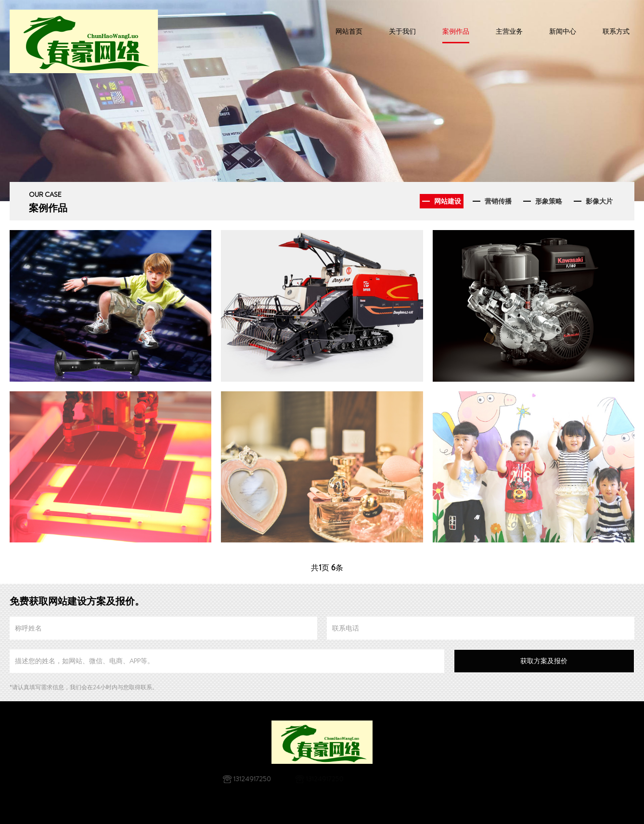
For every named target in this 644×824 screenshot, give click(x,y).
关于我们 (402, 31)
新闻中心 (563, 31)
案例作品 (456, 31)
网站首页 (349, 31)
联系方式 (616, 31)
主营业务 (509, 31)
